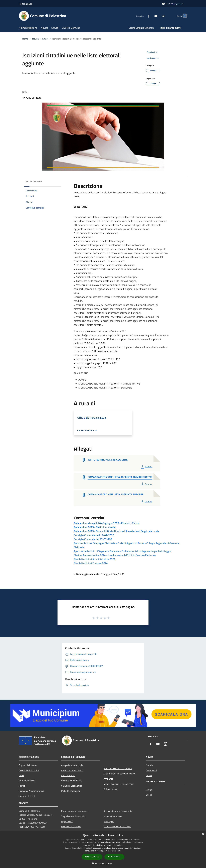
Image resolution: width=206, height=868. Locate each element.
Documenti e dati (27, 796)
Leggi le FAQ (67, 821)
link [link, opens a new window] (119, 851)
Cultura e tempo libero (72, 770)
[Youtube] (151, 16)
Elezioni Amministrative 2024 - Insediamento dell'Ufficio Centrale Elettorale (115, 555)
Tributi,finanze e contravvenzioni (120, 774)
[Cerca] (184, 16)
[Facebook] (144, 16)
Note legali (109, 821)
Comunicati (151, 770)
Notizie (149, 765)
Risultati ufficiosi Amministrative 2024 (95, 559)
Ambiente (108, 779)
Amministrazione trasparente (118, 811)
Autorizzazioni (111, 789)
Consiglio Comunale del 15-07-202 (93, 539)
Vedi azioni (153, 58)
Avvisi (45, 39)
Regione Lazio (26, 4)
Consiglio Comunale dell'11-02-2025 (94, 535)
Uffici (21, 775)
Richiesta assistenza (71, 826)
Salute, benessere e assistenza (118, 784)
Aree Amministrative (29, 770)
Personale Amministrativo (32, 791)
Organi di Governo (28, 765)
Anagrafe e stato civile (72, 765)
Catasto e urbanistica (72, 786)
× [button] (203, 834)
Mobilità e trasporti (71, 791)
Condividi (153, 52)
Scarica (146, 467)
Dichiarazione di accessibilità (117, 826)
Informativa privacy (113, 816)
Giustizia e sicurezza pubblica (118, 768)
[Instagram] (158, 16)
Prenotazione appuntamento (75, 811)
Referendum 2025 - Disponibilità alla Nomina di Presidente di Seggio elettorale (116, 531)
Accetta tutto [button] (92, 857)
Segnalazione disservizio (73, 816)
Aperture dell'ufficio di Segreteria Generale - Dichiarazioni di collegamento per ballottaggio (122, 551)
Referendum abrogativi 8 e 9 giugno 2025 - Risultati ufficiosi (107, 523)
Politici (22, 786)
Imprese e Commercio (72, 781)
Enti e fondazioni (27, 781)
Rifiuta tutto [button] (115, 857)
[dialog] (103, 850)
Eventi (149, 795)
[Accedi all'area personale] (173, 4)
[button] (103, 863)
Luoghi (149, 790)
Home (25, 39)
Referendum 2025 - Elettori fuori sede (95, 527)
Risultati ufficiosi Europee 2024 (91, 563)
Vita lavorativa (68, 775)
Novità (35, 39)
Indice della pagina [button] (34, 181)
